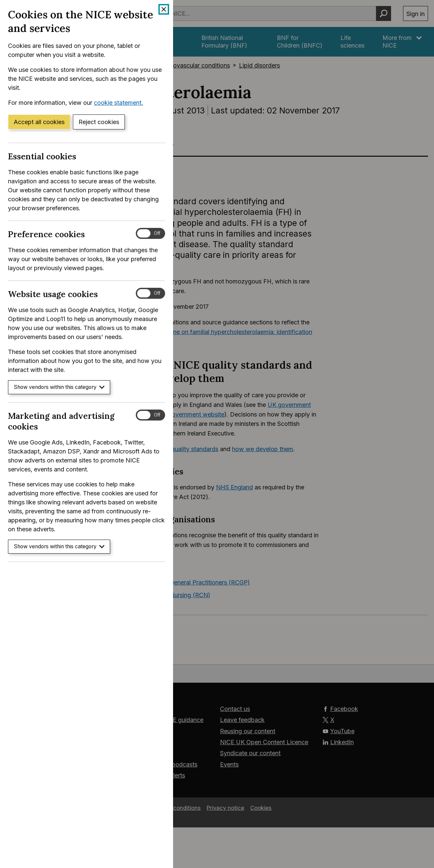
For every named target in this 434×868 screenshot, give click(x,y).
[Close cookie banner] (164, 9)
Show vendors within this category (59, 387)
